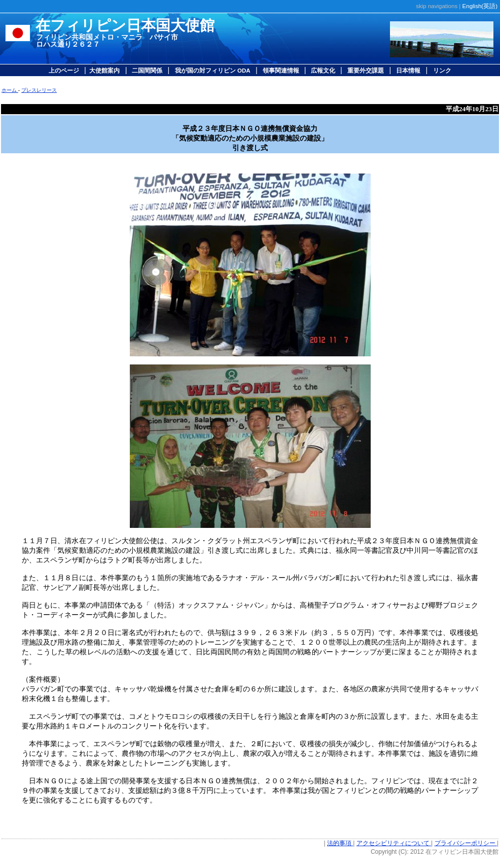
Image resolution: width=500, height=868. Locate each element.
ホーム (10, 90)
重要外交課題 (366, 71)
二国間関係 (146, 71)
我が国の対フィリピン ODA (213, 71)
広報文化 (323, 71)
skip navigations (437, 6)
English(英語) (480, 6)
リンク (442, 71)
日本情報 (407, 71)
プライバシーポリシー (466, 843)
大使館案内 (104, 71)
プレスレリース (39, 90)
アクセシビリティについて (394, 843)
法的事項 (340, 843)
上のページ (65, 71)
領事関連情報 (282, 71)
